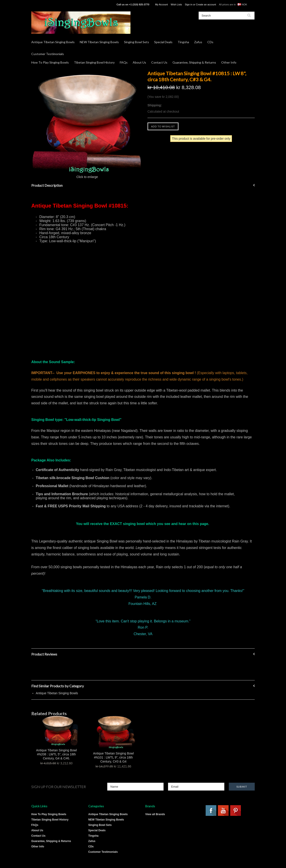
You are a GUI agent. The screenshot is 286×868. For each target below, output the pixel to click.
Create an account (206, 4)
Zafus (198, 42)
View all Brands (155, 814)
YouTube (223, 811)
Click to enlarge (87, 177)
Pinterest (236, 811)
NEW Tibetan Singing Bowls (99, 42)
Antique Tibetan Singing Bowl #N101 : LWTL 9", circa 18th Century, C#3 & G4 (113, 757)
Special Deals (163, 42)
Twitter (248, 811)
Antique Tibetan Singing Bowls (53, 42)
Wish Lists (176, 4)
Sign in (189, 4)
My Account (161, 4)
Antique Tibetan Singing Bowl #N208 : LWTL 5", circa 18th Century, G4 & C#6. (56, 754)
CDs (210, 42)
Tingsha (183, 42)
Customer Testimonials (48, 54)
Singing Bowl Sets (137, 42)
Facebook (211, 811)
